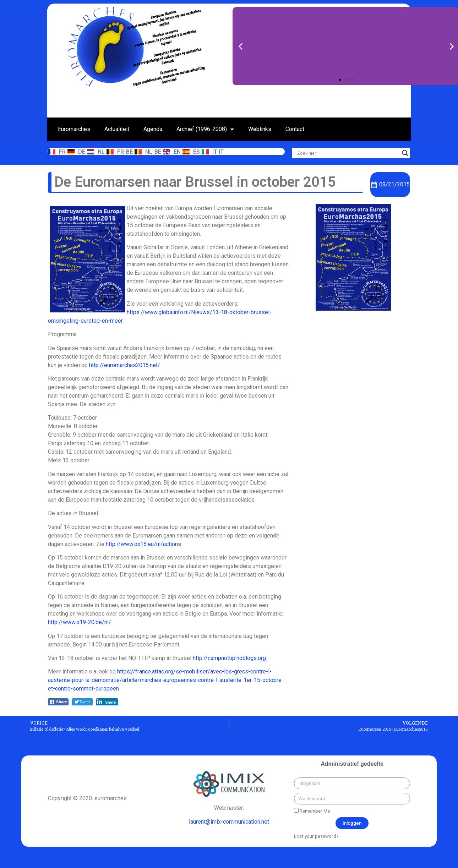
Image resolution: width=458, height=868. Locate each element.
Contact (295, 129)
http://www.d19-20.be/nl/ (80, 622)
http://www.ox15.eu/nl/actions (143, 544)
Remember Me (312, 811)
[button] (340, 80)
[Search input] (348, 153)
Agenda (153, 129)
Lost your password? (316, 836)
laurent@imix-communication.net (229, 822)
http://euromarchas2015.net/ (125, 365)
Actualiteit (117, 129)
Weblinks (260, 129)
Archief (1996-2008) (205, 129)
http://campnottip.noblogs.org (229, 658)
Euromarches (74, 129)
